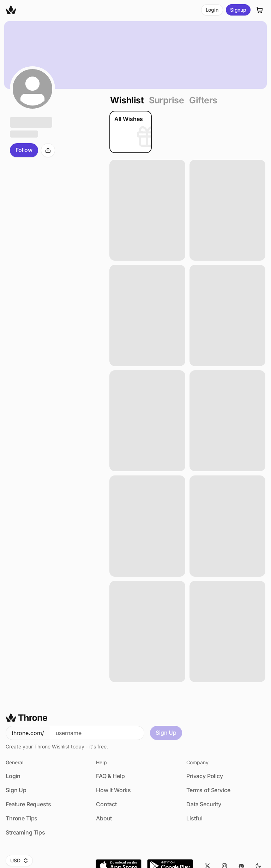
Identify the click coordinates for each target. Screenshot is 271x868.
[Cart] (260, 10)
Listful (194, 818)
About (104, 818)
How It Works (113, 790)
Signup (238, 10)
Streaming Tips (25, 832)
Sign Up (166, 733)
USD (19, 860)
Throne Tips (22, 818)
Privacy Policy (205, 776)
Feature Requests (28, 804)
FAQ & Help (110, 776)
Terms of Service (208, 790)
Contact (106, 804)
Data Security (204, 804)
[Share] (48, 150)
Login (212, 10)
